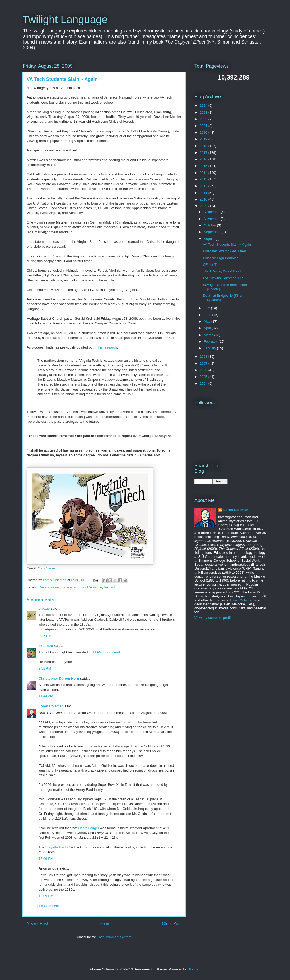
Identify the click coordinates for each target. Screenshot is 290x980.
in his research (106, 347)
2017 (204, 153)
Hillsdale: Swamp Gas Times (225, 251)
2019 (204, 139)
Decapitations (49, 587)
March (209, 335)
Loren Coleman (51, 706)
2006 (204, 370)
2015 (204, 166)
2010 (204, 199)
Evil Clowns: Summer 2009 (223, 278)
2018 (204, 146)
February (211, 342)
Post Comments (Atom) (114, 937)
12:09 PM (46, 896)
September (213, 232)
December (212, 212)
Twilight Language (65, 20)
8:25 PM (45, 636)
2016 (204, 159)
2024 (204, 106)
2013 (204, 179)
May (208, 321)
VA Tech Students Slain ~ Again (227, 245)
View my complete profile (213, 618)
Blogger (194, 969)
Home (105, 924)
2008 (204, 357)
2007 (204, 363)
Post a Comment (46, 906)
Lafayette (69, 587)
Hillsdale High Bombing (221, 258)
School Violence (90, 587)
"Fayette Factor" (58, 847)
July (207, 308)
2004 (204, 384)
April (208, 328)
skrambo (46, 646)
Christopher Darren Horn (59, 678)
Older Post (172, 924)
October (211, 225)
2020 (204, 133)
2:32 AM (45, 668)
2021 (204, 126)
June (208, 315)
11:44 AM (46, 696)
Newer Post (37, 924)
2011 (204, 193)
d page (44, 608)
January (211, 348)
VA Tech (110, 587)
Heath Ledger (89, 828)
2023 (204, 112)
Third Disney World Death (223, 271)
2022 (204, 119)
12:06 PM (46, 859)
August (210, 239)
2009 (204, 206)
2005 (204, 377)
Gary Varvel (47, 568)
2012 (204, 186)
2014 (204, 173)
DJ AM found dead (106, 652)
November (212, 219)
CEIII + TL (211, 265)
